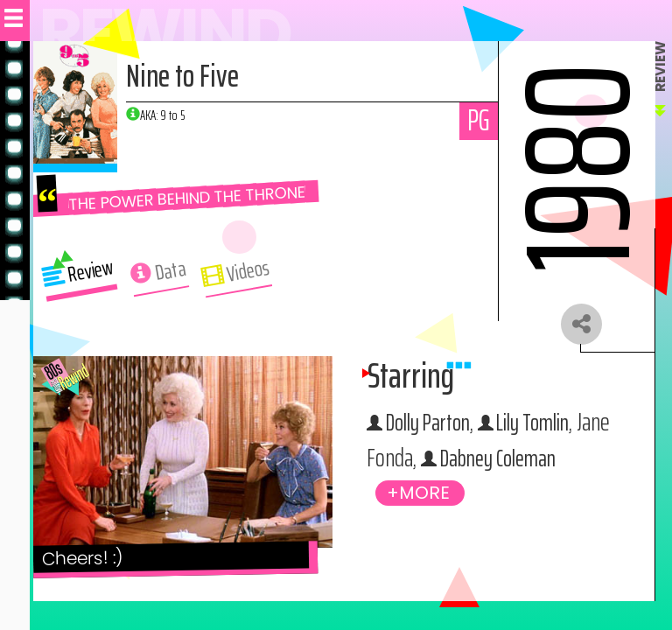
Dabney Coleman (541, 462)
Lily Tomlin (546, 425)
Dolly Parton (433, 425)
